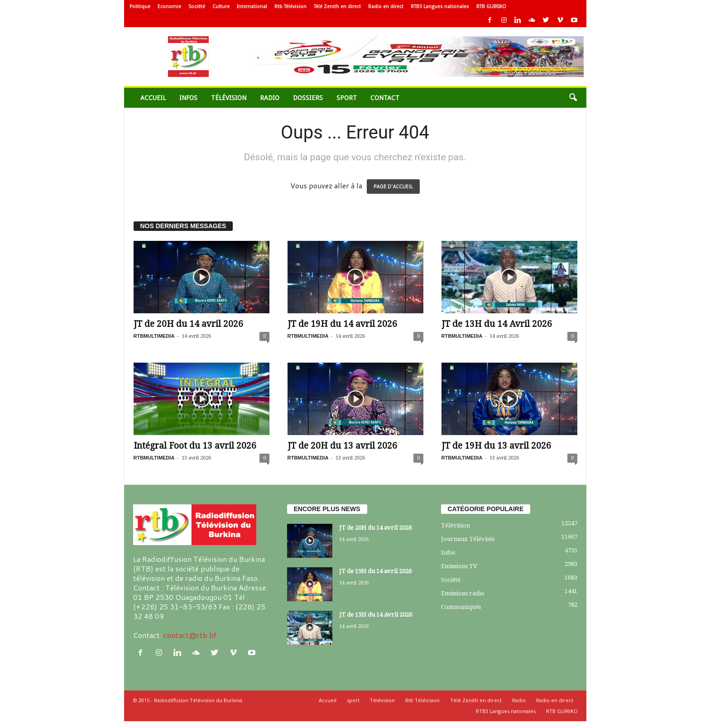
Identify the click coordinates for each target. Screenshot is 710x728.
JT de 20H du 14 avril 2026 (188, 324)
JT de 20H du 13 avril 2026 (342, 446)
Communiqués (461, 607)
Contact (385, 98)
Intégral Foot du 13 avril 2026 (195, 446)
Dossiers (308, 98)
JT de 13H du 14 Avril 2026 (497, 324)
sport (347, 98)
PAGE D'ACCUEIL (393, 187)
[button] (573, 98)
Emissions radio (463, 593)
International (252, 7)
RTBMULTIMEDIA (154, 336)
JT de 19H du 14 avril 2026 (342, 324)
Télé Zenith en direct (337, 7)
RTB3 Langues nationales (440, 7)
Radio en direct (386, 7)
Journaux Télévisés (468, 539)
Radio (270, 98)
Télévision (229, 98)
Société (197, 7)
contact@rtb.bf (190, 635)
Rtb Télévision (290, 7)
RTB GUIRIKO (491, 7)
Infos (188, 98)
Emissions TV (459, 566)
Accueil (153, 98)
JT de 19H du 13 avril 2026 (496, 446)
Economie (169, 7)
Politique (140, 7)
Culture (221, 7)
